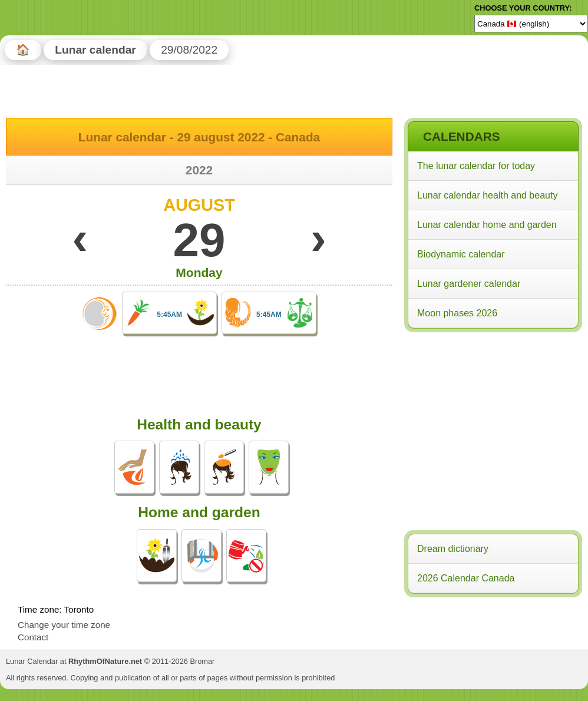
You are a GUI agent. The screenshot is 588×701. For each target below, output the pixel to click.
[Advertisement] (493, 412)
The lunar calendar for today (476, 166)
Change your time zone (64, 625)
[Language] (531, 24)
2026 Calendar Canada (466, 578)
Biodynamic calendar (461, 254)
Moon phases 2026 (457, 313)
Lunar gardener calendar (469, 284)
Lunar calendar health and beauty (487, 195)
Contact (33, 637)
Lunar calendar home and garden (487, 225)
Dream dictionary (453, 549)
